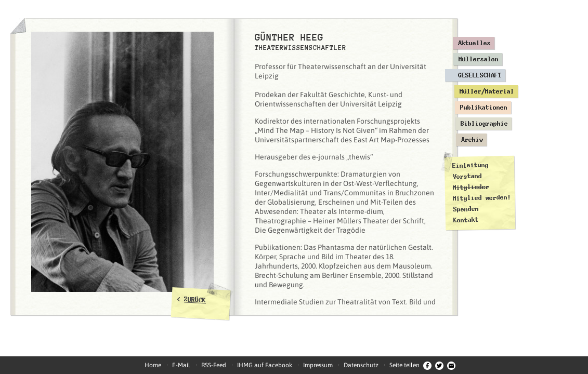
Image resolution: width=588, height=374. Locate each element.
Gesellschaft (480, 75)
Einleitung (471, 165)
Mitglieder (471, 187)
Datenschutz (361, 365)
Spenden (466, 209)
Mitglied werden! (482, 198)
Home (153, 365)
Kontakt (466, 220)
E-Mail (181, 365)
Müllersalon (479, 59)
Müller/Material (487, 91)
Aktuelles (474, 43)
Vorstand (467, 176)
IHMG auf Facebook (265, 365)
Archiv (472, 140)
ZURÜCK (195, 300)
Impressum (318, 365)
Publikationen (484, 108)
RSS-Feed (214, 365)
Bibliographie (484, 124)
